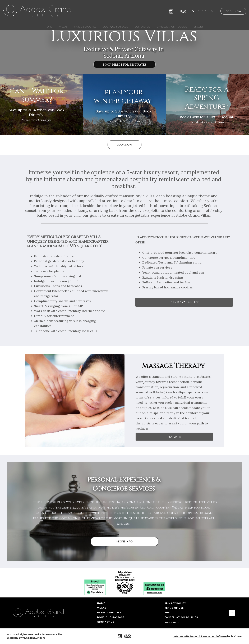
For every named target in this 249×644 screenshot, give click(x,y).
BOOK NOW (124, 145)
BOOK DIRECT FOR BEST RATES (125, 64)
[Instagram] (172, 11)
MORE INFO (174, 437)
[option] (124, 37)
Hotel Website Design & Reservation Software (200, 636)
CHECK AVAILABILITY (184, 302)
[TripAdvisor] (183, 11)
